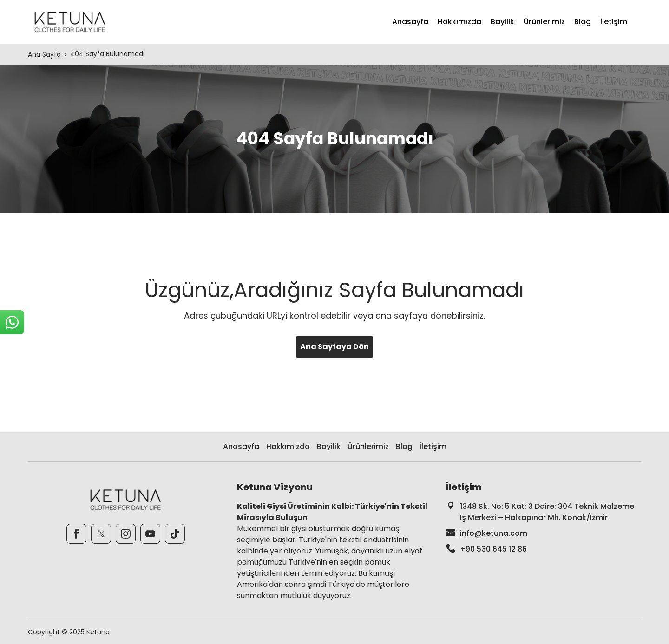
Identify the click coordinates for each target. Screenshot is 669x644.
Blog (583, 22)
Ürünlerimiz (544, 22)
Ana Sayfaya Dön (334, 347)
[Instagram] (126, 534)
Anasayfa (410, 22)
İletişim (614, 22)
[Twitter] (101, 534)
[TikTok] (175, 534)
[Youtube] (150, 534)
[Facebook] (76, 534)
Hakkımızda (459, 22)
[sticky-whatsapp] (12, 322)
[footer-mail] (544, 533)
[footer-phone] (544, 549)
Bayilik (502, 22)
